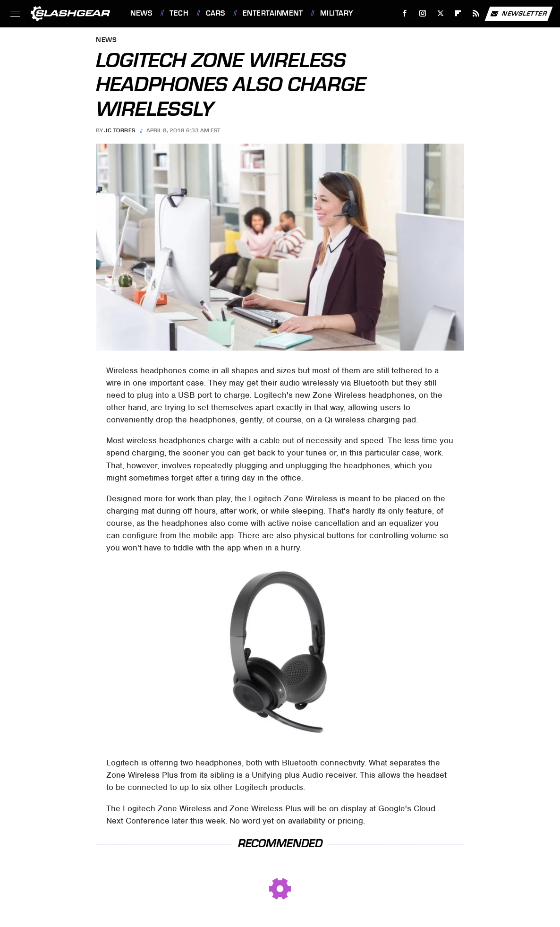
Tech (179, 13)
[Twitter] (440, 13)
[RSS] (476, 13)
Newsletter (518, 14)
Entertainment (273, 13)
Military (337, 13)
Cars (216, 13)
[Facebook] (405, 13)
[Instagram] (423, 13)
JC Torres (120, 130)
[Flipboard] (458, 13)
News (141, 13)
